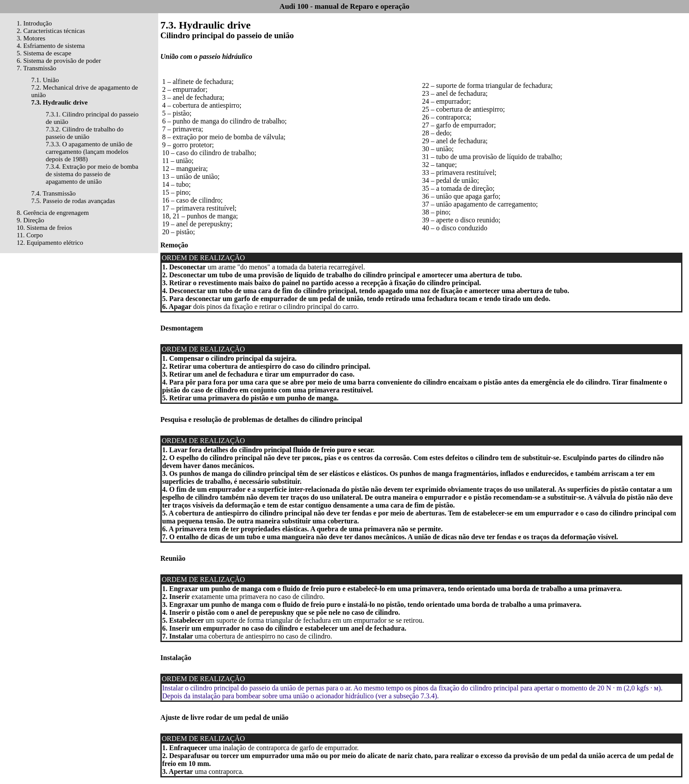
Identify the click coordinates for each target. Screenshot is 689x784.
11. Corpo (30, 235)
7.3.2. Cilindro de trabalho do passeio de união (85, 133)
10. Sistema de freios (44, 228)
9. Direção (30, 220)
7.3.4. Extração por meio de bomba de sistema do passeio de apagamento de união (92, 174)
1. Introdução (34, 23)
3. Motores (31, 38)
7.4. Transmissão (53, 193)
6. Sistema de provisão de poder (59, 61)
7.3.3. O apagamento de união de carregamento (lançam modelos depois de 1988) (89, 152)
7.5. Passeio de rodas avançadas (73, 201)
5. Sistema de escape (44, 53)
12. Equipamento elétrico (50, 243)
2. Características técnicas (51, 31)
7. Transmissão (36, 68)
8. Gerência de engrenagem (53, 213)
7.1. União (45, 80)
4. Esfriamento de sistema (51, 46)
